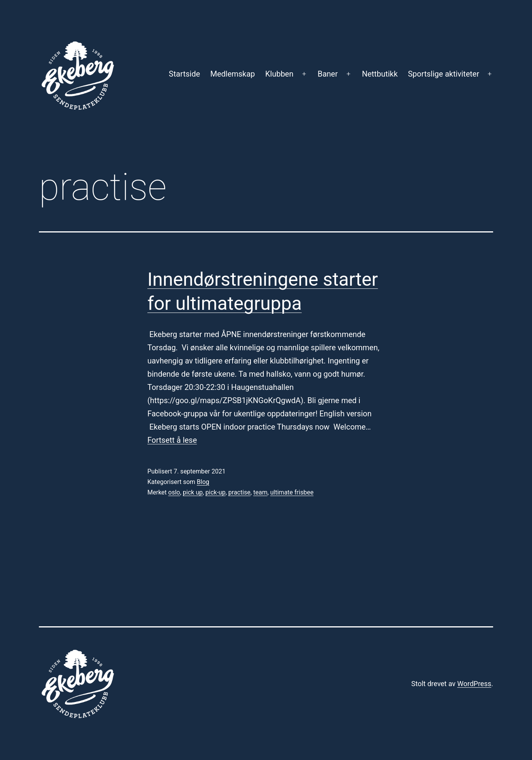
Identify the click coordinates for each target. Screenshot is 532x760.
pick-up (215, 492)
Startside (184, 74)
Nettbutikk (380, 74)
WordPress (474, 684)
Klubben (279, 74)
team (260, 492)
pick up (193, 492)
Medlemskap (233, 74)
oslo (174, 492)
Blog (203, 482)
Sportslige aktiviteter (444, 74)
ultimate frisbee (292, 492)
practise (239, 492)
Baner (328, 74)
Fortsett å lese (172, 440)
